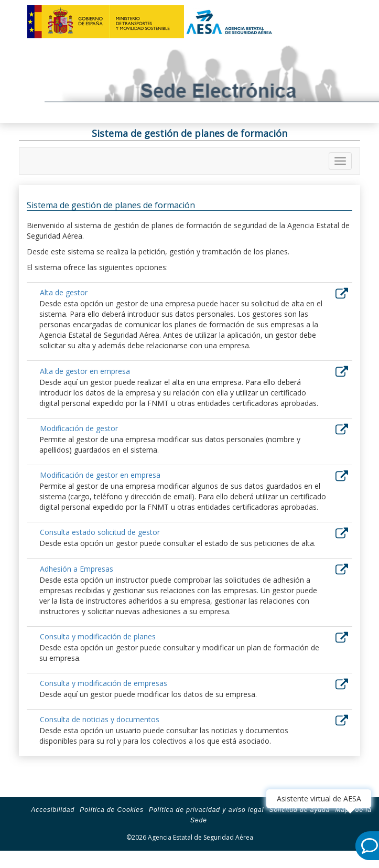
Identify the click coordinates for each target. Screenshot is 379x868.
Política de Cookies (112, 810)
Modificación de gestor (79, 428)
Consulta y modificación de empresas (104, 683)
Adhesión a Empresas (77, 569)
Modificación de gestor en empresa (100, 475)
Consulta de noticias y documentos (100, 719)
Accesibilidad (53, 810)
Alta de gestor (64, 292)
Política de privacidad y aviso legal (206, 810)
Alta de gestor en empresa (85, 371)
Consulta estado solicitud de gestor (100, 532)
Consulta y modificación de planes (98, 636)
